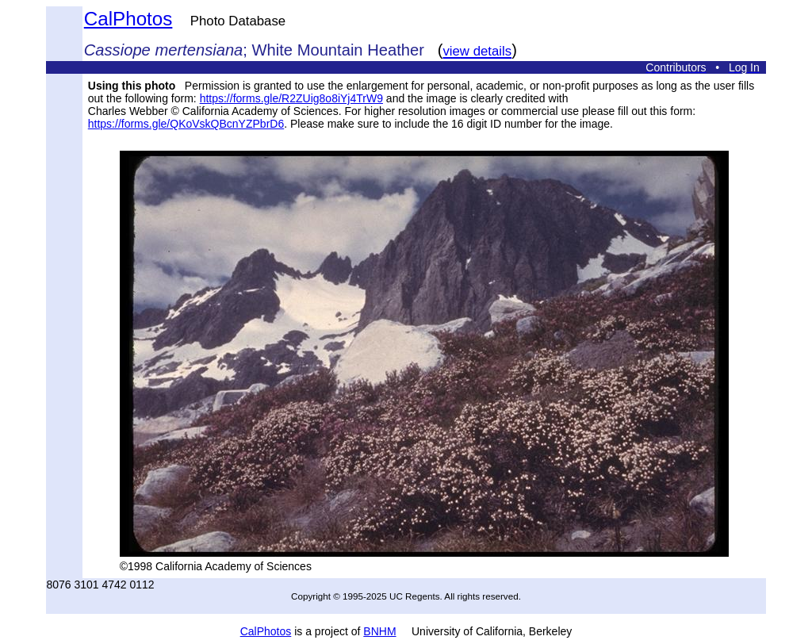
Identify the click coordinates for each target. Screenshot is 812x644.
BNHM (379, 631)
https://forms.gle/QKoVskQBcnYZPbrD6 (186, 124)
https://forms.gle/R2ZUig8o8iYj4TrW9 (291, 98)
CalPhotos (128, 19)
